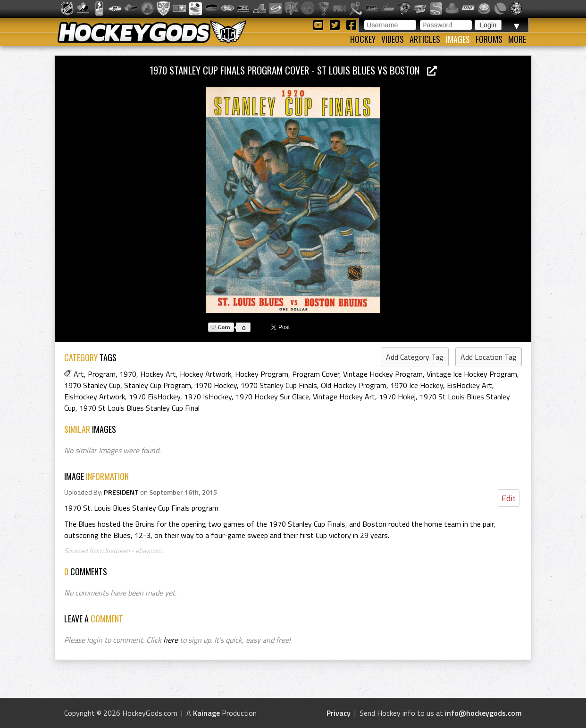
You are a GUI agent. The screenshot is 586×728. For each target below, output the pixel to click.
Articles (425, 39)
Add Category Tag (415, 357)
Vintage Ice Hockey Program (472, 374)
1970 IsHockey (208, 397)
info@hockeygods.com (483, 713)
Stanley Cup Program (158, 385)
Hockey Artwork (205, 374)
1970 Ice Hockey (417, 385)
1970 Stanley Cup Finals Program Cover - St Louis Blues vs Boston (293, 70)
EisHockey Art (469, 385)
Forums (489, 39)
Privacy (339, 713)
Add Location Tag (489, 357)
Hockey (363, 39)
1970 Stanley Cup (92, 385)
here (171, 640)
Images (458, 39)
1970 (128, 374)
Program (102, 374)
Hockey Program (262, 374)
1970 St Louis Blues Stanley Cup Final (139, 408)
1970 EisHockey (155, 397)
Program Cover (316, 374)
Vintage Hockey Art (344, 397)
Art (79, 374)
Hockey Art (158, 374)
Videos (393, 39)
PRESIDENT (121, 492)
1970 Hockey (216, 385)
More (517, 39)
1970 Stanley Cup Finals (279, 385)
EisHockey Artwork (95, 397)
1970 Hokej (397, 397)
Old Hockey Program (354, 385)
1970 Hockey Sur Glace (272, 397)
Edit (509, 498)
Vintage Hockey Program (383, 374)
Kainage (206, 713)
